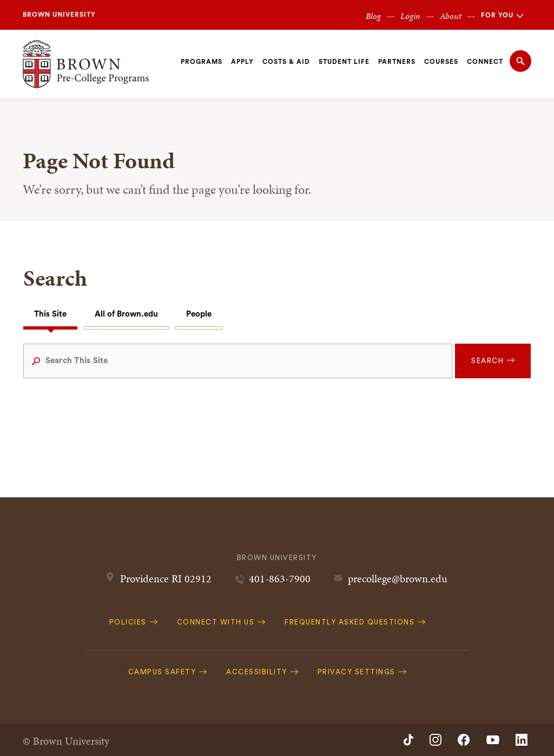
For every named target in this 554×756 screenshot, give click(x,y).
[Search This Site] (238, 361)
